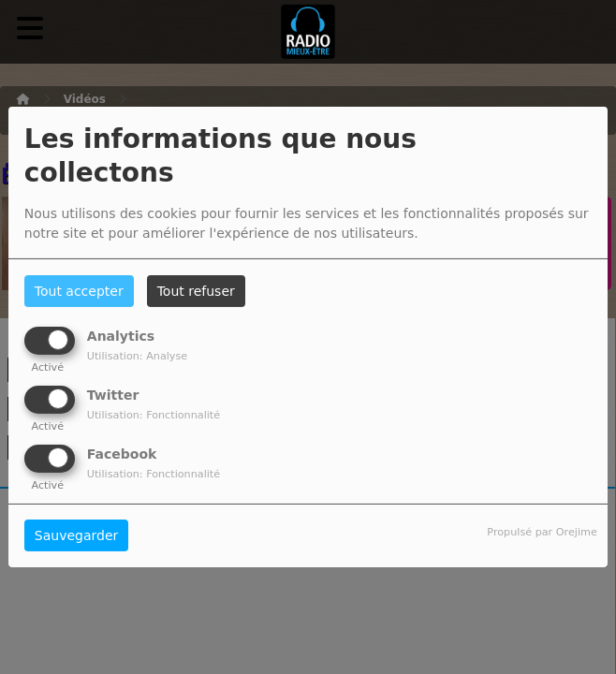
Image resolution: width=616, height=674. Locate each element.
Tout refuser (196, 291)
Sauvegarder (76, 535)
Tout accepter (79, 291)
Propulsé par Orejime (542, 532)
